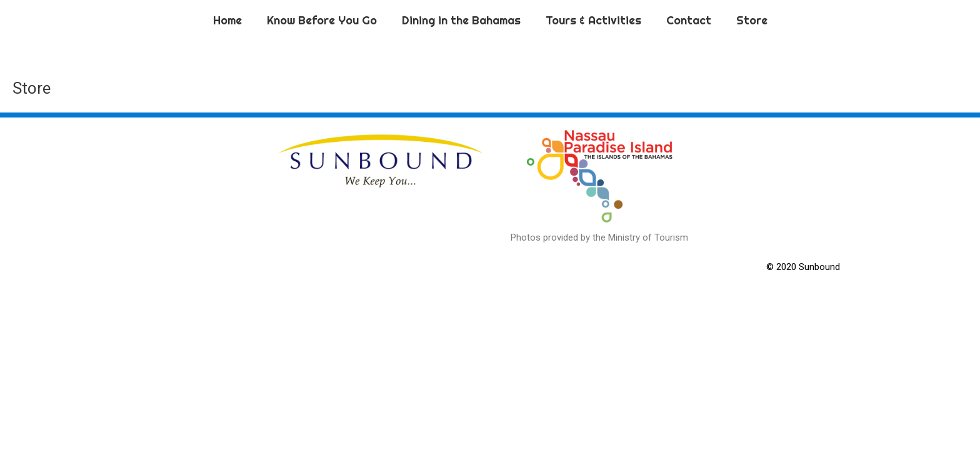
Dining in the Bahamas (461, 20)
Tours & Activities (593, 20)
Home (227, 20)
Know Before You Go (322, 20)
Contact (689, 20)
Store (752, 20)
